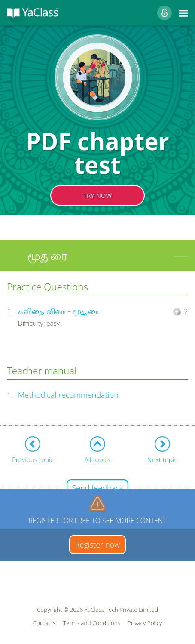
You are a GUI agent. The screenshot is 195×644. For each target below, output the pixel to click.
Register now (97, 545)
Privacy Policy (145, 623)
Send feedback (97, 488)
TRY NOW (98, 195)
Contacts (44, 623)
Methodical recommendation (68, 395)
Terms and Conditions (92, 623)
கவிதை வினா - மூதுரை (59, 311)
